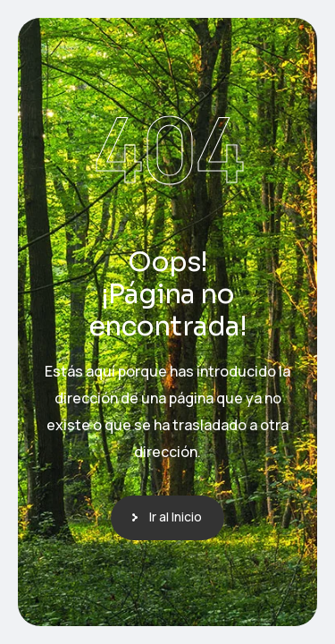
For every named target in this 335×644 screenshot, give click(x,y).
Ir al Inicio (176, 517)
